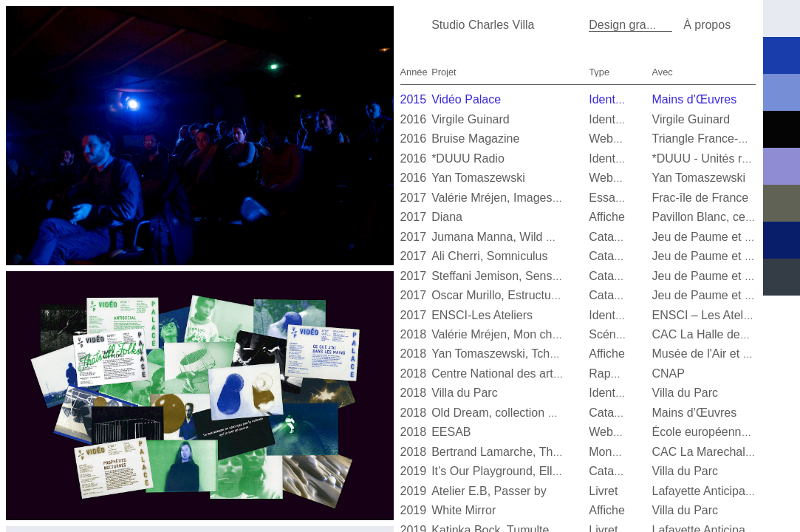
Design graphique (635, 25)
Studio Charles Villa (483, 25)
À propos (707, 25)
